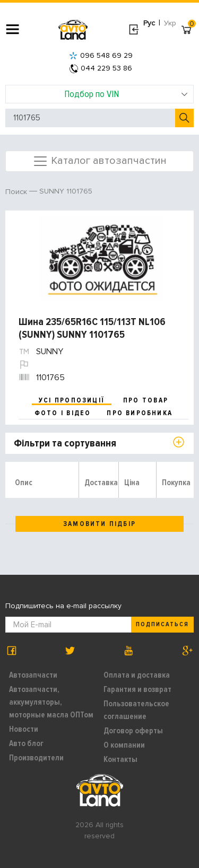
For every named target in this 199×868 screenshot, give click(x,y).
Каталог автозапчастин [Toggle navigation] (99, 161)
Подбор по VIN (126, 94)
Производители (36, 758)
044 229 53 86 (101, 68)
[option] (101, 258)
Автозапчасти (33, 675)
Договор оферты (133, 731)
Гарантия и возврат (137, 689)
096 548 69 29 (101, 55)
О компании (124, 745)
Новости (24, 729)
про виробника (140, 413)
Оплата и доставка (137, 675)
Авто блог (26, 743)
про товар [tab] (146, 400)
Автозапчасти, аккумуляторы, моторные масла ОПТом (51, 702)
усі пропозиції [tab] (72, 400)
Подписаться (162, 624)
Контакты (120, 759)
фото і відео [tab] (63, 413)
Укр (170, 23)
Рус (149, 23)
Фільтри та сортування (65, 443)
